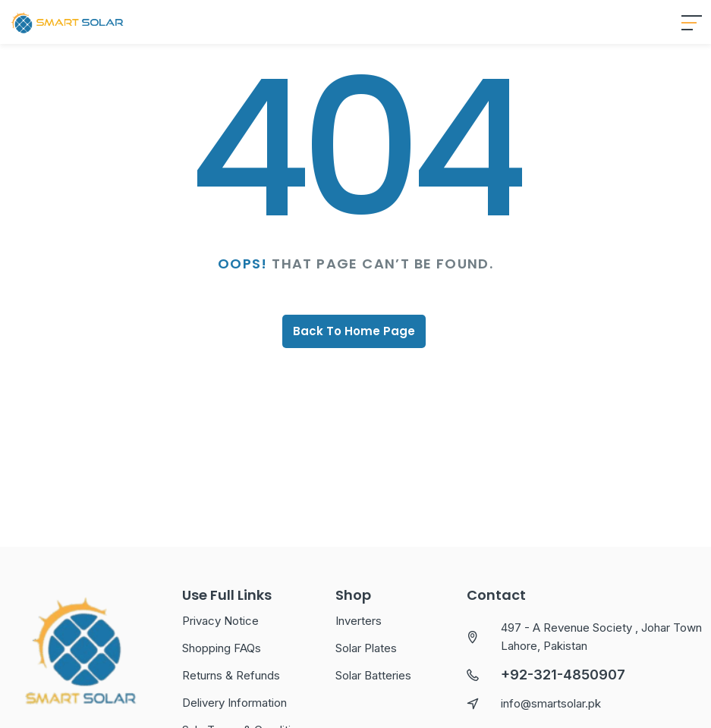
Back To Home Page (354, 359)
